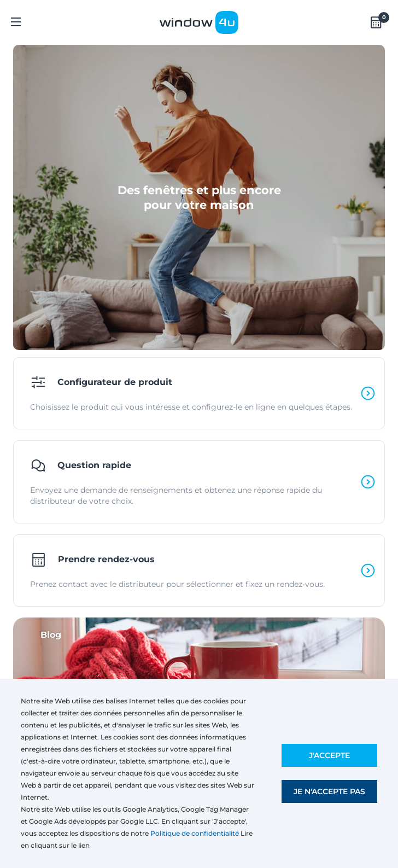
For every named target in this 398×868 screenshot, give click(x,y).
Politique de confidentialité (195, 833)
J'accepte (329, 755)
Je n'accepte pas (329, 791)
